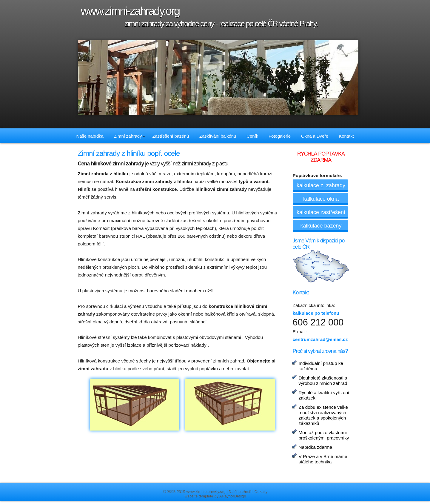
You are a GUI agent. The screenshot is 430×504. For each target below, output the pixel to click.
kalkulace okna (321, 199)
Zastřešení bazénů (171, 136)
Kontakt (346, 136)
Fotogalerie (280, 136)
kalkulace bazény (321, 226)
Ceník (252, 136)
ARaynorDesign (232, 496)
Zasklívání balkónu (218, 136)
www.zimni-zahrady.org (206, 491)
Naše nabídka (90, 136)
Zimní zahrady (130, 136)
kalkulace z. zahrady (321, 185)
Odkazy (261, 491)
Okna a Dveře (315, 136)
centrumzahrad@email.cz (320, 339)
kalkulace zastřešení (321, 212)
